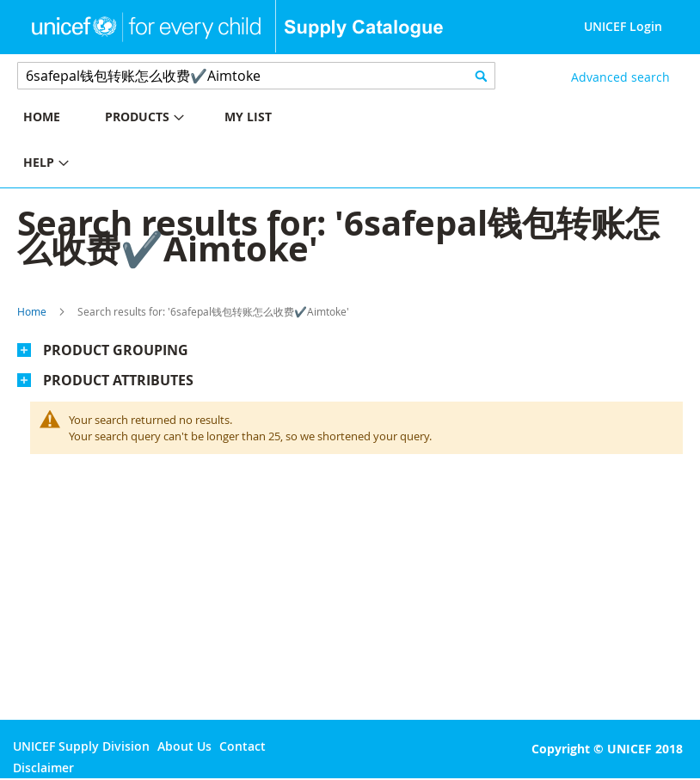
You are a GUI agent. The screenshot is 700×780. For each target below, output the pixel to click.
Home (32, 311)
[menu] (175, 142)
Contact (243, 746)
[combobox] (256, 76)
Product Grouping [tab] (116, 350)
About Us (184, 746)
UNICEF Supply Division (81, 746)
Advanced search (620, 77)
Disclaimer (43, 768)
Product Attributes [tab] (118, 380)
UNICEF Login (623, 26)
